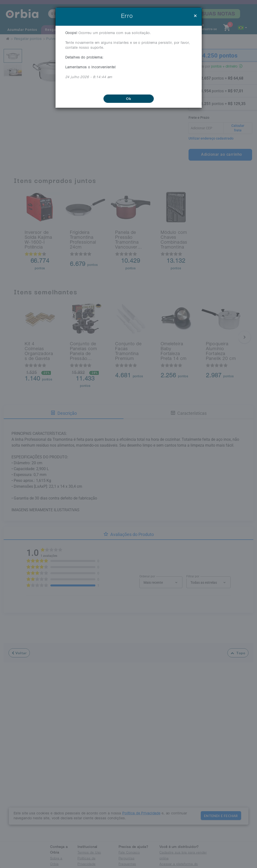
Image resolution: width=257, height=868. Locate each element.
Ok (128, 99)
